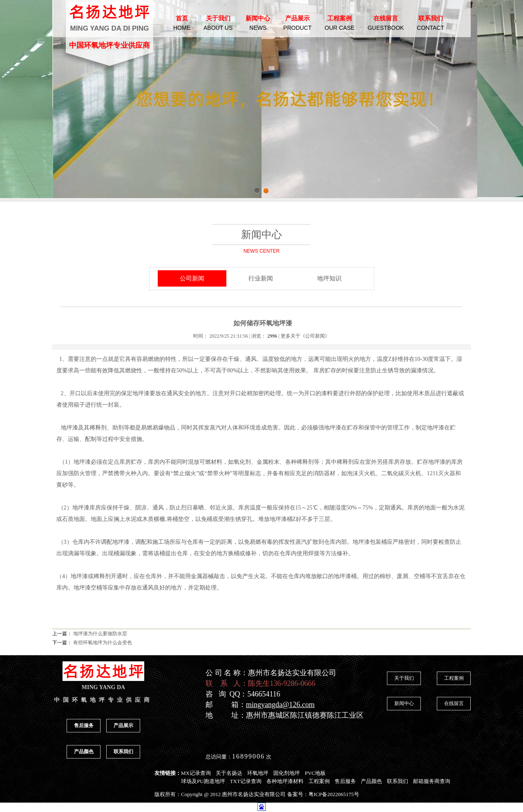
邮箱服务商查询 (432, 781)
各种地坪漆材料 (285, 781)
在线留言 (454, 703)
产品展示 (123, 725)
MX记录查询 (196, 773)
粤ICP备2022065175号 (334, 794)
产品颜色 (84, 752)
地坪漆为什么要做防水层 (100, 634)
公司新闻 (192, 278)
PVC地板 (315, 773)
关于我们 (404, 678)
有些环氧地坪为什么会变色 (103, 643)
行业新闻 (261, 278)
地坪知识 (329, 278)
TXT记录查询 (246, 781)
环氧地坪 (258, 773)
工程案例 (454, 678)
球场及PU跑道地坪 (203, 781)
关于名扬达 (229, 773)
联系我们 (123, 752)
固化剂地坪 (287, 773)
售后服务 (84, 725)
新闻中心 (404, 703)
